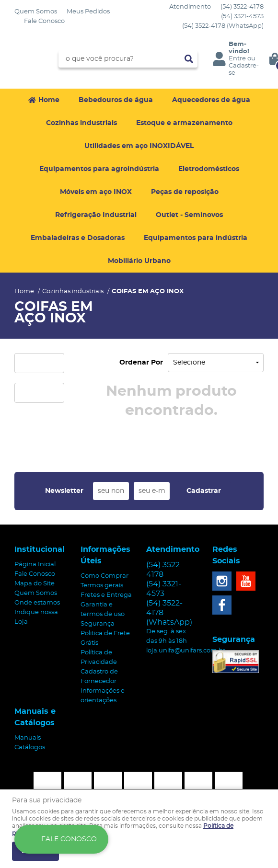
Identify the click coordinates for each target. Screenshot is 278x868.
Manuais (28, 738)
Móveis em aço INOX (96, 192)
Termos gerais (102, 586)
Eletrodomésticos (209, 169)
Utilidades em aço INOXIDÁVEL (139, 146)
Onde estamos (37, 603)
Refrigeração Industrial (96, 215)
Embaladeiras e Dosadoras (78, 238)
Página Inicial (35, 565)
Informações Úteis (105, 555)
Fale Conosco (44, 21)
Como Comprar (104, 576)
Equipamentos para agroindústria (99, 169)
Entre (237, 59)
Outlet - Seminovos (189, 215)
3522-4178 (242, 7)
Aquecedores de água (211, 100)
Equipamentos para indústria (196, 238)
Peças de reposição (185, 192)
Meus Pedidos (88, 12)
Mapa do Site (35, 584)
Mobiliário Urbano (139, 261)
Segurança (98, 624)
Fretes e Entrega (106, 595)
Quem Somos (36, 12)
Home (49, 100)
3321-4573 (242, 17)
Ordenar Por (141, 363)
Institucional (40, 549)
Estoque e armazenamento (184, 123)
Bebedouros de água (116, 100)
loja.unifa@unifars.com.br (186, 651)
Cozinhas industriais (81, 123)
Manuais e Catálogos (35, 717)
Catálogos (30, 748)
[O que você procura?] (189, 59)
